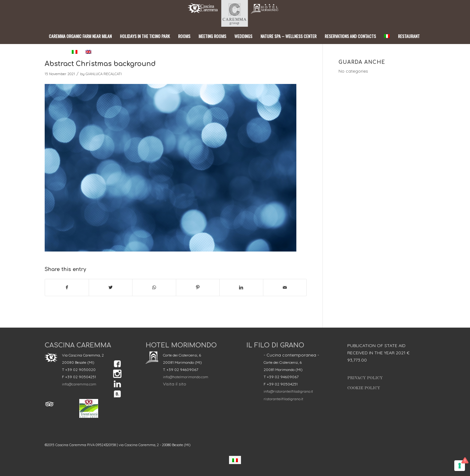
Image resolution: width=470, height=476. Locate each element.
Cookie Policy (364, 388)
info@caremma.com (79, 384)
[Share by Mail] (285, 288)
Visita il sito (175, 384)
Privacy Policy (365, 378)
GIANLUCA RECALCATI (104, 74)
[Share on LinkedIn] (241, 288)
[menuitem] (235, 460)
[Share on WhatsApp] (154, 288)
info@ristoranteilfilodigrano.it (288, 391)
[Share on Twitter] (111, 288)
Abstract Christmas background (100, 64)
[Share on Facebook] (67, 288)
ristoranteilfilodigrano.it (283, 399)
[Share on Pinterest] (198, 288)
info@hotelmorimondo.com (186, 377)
